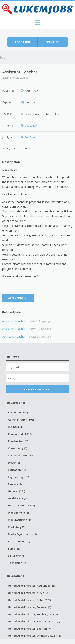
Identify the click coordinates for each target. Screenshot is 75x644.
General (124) (16, 491)
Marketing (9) (17, 527)
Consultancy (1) (18, 448)
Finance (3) (15, 484)
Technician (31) (18, 563)
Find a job (53, 42)
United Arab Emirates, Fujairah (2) (30, 607)
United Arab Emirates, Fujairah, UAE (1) (33, 614)
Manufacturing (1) (19, 520)
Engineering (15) (18, 477)
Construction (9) (18, 441)
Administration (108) (21, 420)
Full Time (30, 137)
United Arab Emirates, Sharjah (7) (29, 629)
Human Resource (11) (21, 505)
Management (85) (19, 513)
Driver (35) (15, 463)
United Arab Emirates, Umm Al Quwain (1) (34, 636)
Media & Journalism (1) (22, 534)
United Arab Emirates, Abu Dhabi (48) (31, 586)
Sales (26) (14, 549)
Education (31, 126)
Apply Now (18, 298)
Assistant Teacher (14, 321)
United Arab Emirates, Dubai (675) (29, 600)
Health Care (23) (18, 498)
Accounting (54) (18, 412)
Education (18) (17, 470)
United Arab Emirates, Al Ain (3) (28, 593)
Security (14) (16, 556)
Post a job (22, 42)
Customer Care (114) (21, 455)
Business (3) (15, 427)
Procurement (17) (19, 541)
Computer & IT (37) (20, 434)
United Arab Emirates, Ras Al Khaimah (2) (34, 621)
